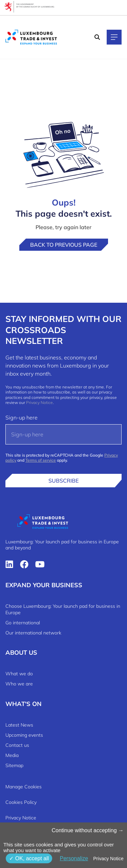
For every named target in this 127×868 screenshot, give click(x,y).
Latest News (19, 725)
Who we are (19, 684)
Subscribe (63, 481)
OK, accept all (29, 858)
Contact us (17, 745)
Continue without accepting (88, 830)
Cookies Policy (21, 802)
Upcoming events (24, 735)
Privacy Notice (39, 402)
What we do (19, 674)
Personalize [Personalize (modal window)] (74, 858)
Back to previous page (64, 245)
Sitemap (14, 765)
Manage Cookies (24, 787)
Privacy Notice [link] (108, 859)
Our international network (33, 633)
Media (12, 755)
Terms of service (41, 460)
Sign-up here (22, 417)
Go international (23, 623)
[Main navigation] (114, 37)
